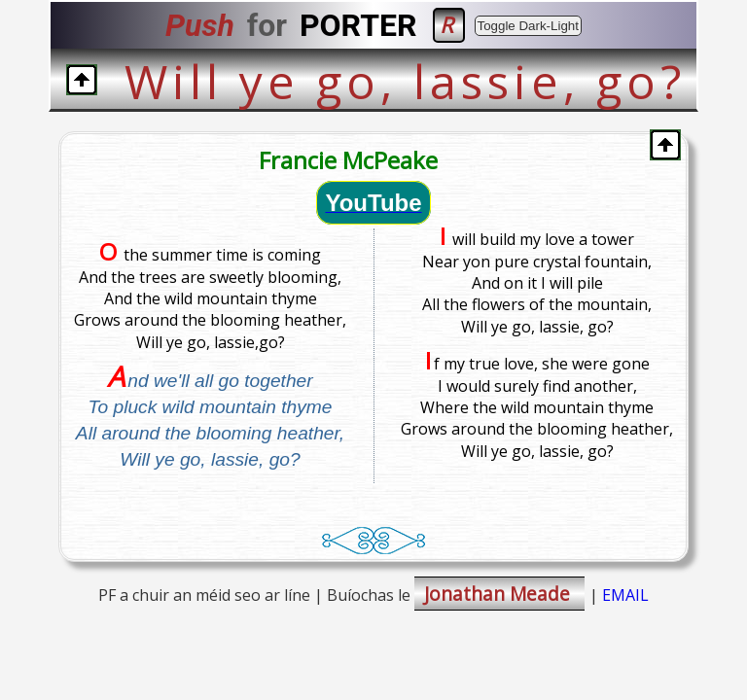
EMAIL (625, 595)
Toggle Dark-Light (528, 26)
